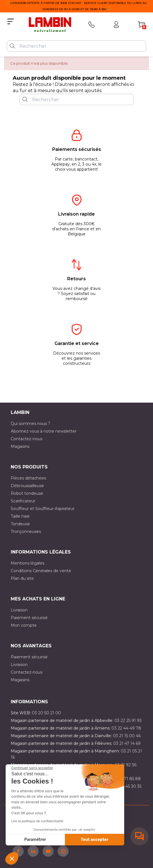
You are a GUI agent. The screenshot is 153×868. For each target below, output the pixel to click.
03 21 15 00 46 (127, 736)
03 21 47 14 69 (127, 743)
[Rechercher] (76, 46)
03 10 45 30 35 (127, 786)
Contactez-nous (27, 439)
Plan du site (22, 578)
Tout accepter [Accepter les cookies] (95, 840)
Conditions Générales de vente (41, 571)
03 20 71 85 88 (126, 779)
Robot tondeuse (27, 493)
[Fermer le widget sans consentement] (32, 768)
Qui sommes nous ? (30, 424)
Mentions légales (28, 563)
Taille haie (20, 516)
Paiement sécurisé (29, 618)
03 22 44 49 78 (126, 728)
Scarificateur (23, 501)
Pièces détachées (28, 478)
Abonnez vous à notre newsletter (44, 431)
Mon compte (24, 625)
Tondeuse (20, 524)
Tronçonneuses (26, 531)
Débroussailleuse (27, 486)
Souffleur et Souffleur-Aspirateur (43, 509)
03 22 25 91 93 (128, 721)
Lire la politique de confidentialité (37, 821)
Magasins (20, 446)
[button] (12, 858)
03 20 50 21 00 (46, 713)
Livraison (19, 610)
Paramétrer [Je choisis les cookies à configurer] (35, 840)
